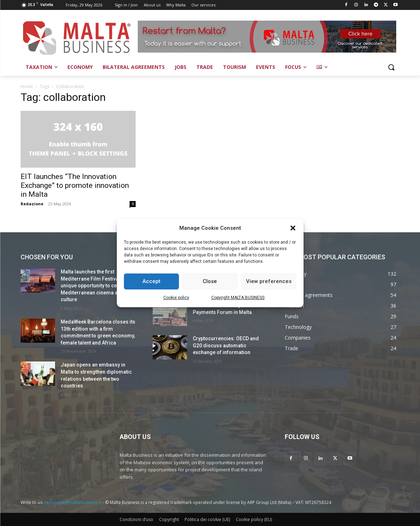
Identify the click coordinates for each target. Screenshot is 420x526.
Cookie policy (176, 298)
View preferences (269, 281)
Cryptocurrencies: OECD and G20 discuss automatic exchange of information (226, 345)
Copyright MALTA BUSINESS (238, 298)
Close (210, 281)
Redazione (32, 204)
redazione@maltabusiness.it (73, 502)
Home (27, 86)
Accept (151, 281)
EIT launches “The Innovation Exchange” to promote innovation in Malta (75, 185)
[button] (293, 228)
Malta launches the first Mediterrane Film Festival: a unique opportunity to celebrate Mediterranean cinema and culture (97, 286)
